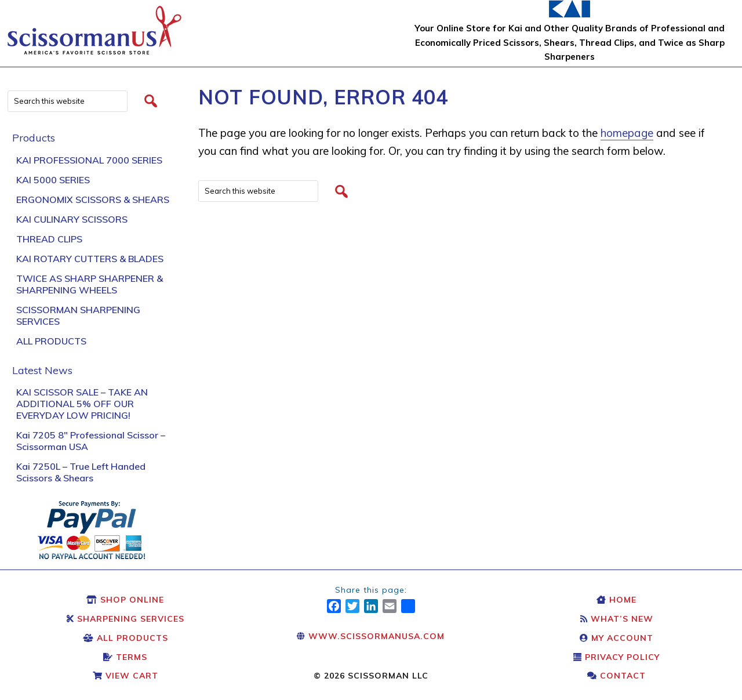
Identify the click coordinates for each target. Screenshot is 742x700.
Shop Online (125, 600)
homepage (627, 133)
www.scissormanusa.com (371, 636)
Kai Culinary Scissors (72, 219)
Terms (125, 657)
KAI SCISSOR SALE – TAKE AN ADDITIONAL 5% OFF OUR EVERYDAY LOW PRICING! (82, 404)
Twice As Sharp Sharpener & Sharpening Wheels (90, 284)
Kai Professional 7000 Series (89, 160)
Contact (616, 676)
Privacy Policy (616, 657)
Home (616, 600)
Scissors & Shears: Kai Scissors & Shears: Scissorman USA (94, 24)
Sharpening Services (126, 619)
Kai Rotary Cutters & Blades (90, 259)
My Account (616, 638)
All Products (51, 341)
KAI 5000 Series (53, 180)
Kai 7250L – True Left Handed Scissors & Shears (81, 472)
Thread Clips (49, 239)
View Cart (126, 676)
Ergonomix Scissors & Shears (93, 200)
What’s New (617, 619)
